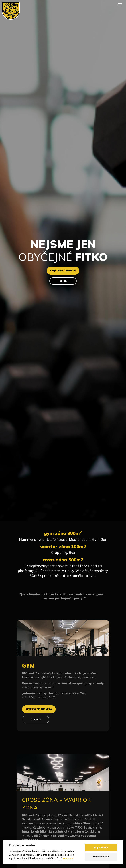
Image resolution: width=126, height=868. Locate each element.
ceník (63, 281)
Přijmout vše (101, 848)
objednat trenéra (63, 270)
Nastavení (69, 858)
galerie (36, 721)
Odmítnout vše (101, 857)
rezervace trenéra (41, 710)
